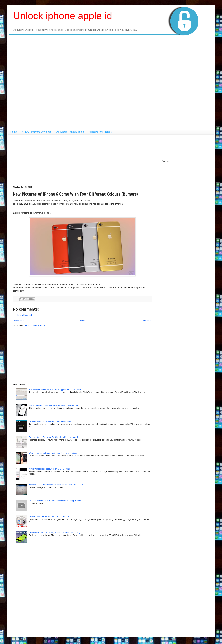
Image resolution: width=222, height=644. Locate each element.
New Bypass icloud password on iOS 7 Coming (49, 469)
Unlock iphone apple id (63, 16)
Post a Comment (24, 315)
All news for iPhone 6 (100, 132)
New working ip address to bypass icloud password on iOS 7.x (56, 485)
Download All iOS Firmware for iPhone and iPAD (50, 517)
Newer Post (19, 321)
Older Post (146, 321)
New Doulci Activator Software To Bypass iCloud (50, 421)
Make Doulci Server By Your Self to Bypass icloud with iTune (55, 389)
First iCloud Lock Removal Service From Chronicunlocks (53, 405)
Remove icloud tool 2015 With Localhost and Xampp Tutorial (55, 501)
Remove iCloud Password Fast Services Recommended (53, 437)
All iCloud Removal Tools (70, 132)
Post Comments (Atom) (35, 325)
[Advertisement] (40, 84)
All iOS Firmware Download (37, 132)
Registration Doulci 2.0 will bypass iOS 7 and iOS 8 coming (55, 532)
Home (14, 132)
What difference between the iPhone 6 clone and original (53, 453)
